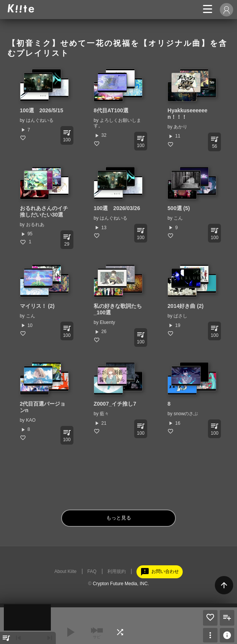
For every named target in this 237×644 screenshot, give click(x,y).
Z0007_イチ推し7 (115, 404)
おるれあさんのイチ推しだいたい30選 (44, 211)
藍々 (104, 414)
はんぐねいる (40, 120)
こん (178, 218)
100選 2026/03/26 (117, 208)
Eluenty (107, 322)
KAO (31, 420)
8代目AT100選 (111, 110)
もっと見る (119, 518)
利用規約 (117, 571)
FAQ (92, 571)
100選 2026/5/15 (42, 110)
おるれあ (35, 225)
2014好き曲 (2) (185, 306)
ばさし (180, 316)
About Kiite (65, 571)
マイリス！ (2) (37, 306)
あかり (180, 127)
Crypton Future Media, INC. (121, 584)
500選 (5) (179, 208)
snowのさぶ (186, 414)
